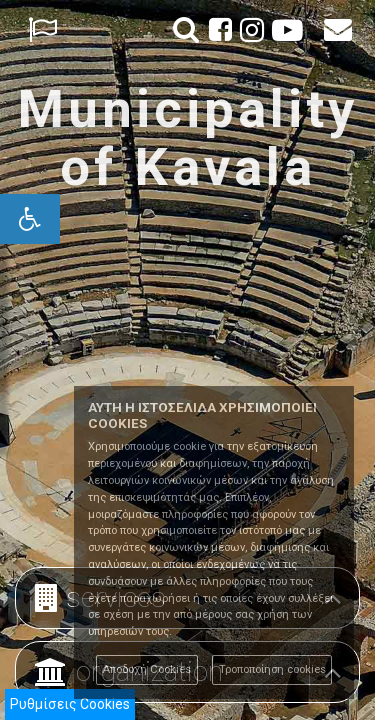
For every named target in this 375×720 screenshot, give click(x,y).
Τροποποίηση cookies (272, 669)
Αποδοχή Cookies (146, 669)
